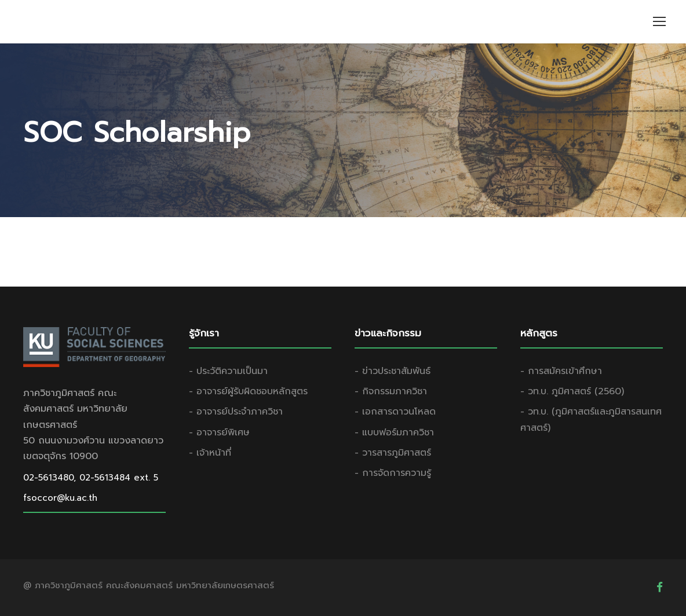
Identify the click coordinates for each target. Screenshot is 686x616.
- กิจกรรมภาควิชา (391, 391)
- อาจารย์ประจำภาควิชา (236, 412)
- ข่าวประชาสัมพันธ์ (393, 371)
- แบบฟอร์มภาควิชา (394, 432)
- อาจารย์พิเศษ (219, 432)
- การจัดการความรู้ (393, 473)
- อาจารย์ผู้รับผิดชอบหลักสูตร (248, 391)
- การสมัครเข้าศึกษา (561, 371)
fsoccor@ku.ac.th (60, 498)
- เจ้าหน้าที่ (210, 453)
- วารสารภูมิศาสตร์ (393, 453)
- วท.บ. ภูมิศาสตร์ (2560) (572, 391)
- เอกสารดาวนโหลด (395, 412)
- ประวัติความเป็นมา (228, 371)
